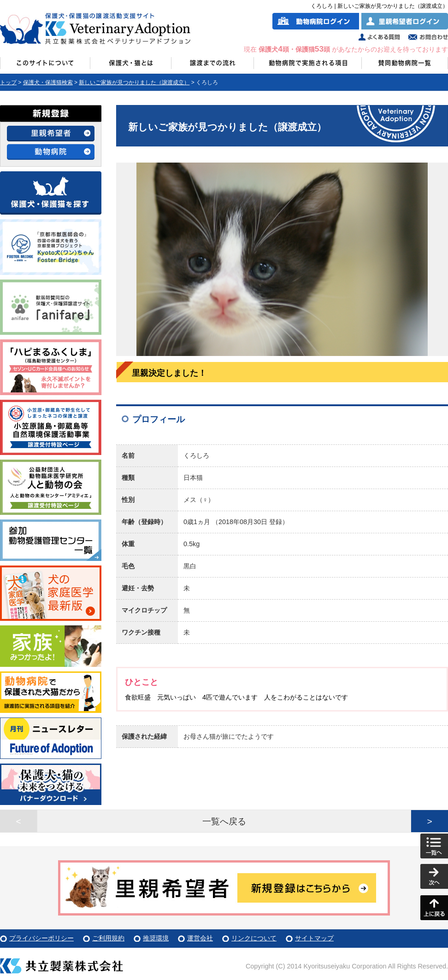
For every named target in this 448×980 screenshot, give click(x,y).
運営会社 (200, 938)
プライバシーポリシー (41, 938)
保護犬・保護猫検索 (48, 82)
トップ (8, 82)
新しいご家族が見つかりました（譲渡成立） (134, 82)
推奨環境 (156, 938)
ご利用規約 (108, 938)
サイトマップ (314, 938)
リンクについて (254, 938)
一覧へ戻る (224, 821)
